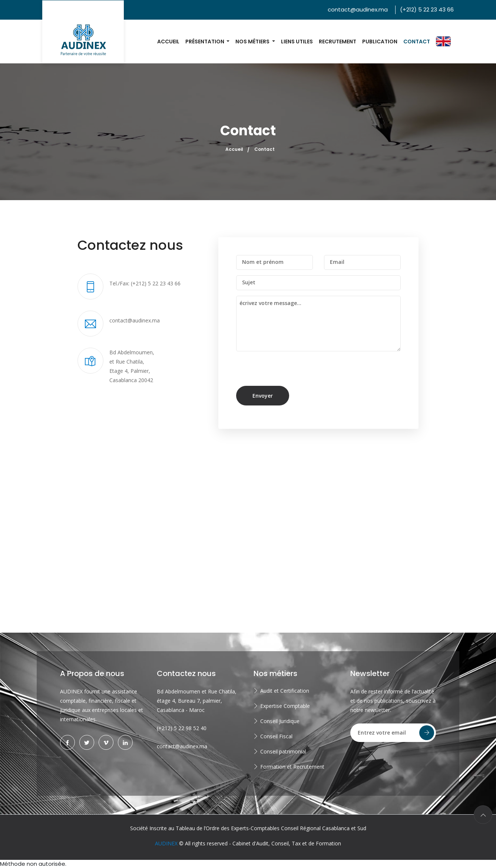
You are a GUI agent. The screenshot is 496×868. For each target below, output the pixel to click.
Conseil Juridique (280, 721)
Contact (417, 42)
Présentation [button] (205, 42)
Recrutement (338, 42)
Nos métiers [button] (253, 42)
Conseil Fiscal (276, 736)
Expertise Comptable (285, 706)
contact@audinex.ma (358, 9)
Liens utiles (297, 42)
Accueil (168, 42)
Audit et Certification (285, 691)
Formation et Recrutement (292, 767)
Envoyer (263, 396)
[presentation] (287, 371)
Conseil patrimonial (283, 751)
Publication (380, 42)
